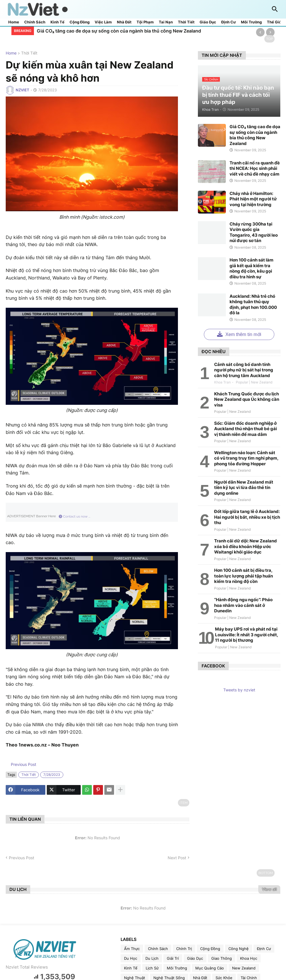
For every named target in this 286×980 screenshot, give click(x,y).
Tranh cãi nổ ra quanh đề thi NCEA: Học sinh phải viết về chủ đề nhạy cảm (255, 168)
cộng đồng (210, 949)
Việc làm (103, 22)
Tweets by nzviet (239, 690)
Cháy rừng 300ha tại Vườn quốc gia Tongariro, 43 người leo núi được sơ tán (254, 232)
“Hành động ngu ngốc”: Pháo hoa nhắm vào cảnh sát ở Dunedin (243, 605)
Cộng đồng (80, 22)
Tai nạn (166, 22)
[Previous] (260, 32)
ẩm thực (132, 949)
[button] (275, 9)
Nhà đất (124, 22)
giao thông (222, 958)
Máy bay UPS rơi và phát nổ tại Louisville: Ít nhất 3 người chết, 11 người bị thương (247, 635)
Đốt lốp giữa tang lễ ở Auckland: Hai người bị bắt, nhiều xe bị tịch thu (247, 517)
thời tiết (29, 53)
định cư (264, 949)
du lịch (152, 958)
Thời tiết (186, 22)
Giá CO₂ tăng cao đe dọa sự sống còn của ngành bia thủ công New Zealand (119, 31)
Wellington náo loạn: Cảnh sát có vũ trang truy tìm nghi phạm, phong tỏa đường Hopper (246, 458)
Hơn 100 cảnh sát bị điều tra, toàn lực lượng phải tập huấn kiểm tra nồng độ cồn (244, 576)
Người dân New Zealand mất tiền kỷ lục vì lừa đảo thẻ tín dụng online (244, 488)
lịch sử (152, 968)
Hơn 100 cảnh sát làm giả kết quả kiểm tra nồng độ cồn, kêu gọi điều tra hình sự (251, 268)
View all (269, 889)
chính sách (158, 949)
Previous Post (23, 764)
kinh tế (131, 968)
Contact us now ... (75, 516)
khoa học (249, 958)
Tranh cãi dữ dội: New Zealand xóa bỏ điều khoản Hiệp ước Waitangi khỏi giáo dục (246, 546)
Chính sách (35, 22)
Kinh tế (57, 22)
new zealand (244, 968)
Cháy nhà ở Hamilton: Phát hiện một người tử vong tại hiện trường (253, 199)
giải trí (173, 958)
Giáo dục (208, 22)
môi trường (177, 968)
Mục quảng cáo (210, 968)
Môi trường (251, 22)
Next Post (177, 858)
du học (131, 958)
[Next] (270, 32)
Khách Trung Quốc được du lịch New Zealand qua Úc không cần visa (247, 399)
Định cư (229, 22)
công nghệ (239, 949)
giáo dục (195, 958)
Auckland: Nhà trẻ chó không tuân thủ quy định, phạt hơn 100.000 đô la (253, 305)
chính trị (184, 949)
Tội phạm (145, 22)
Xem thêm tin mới (239, 334)
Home (14, 22)
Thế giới (275, 22)
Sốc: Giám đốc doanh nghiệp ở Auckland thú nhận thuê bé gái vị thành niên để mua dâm (246, 429)
